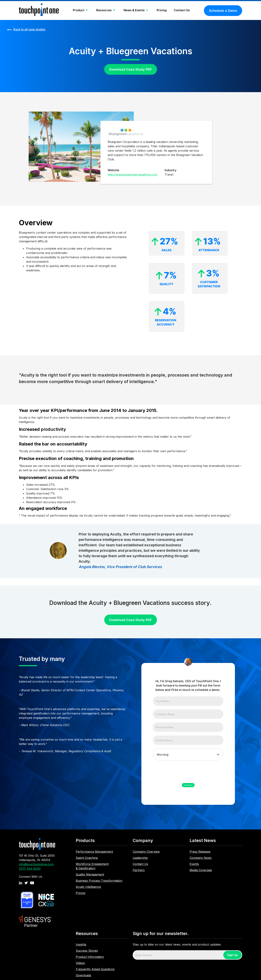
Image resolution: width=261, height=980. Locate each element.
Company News (201, 858)
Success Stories (87, 951)
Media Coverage (201, 870)
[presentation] (181, 771)
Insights (81, 944)
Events (194, 864)
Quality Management (90, 874)
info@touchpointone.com (36, 864)
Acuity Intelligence (88, 887)
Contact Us (182, 10)
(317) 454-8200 (30, 869)
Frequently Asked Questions (95, 969)
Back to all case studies (29, 29)
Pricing (162, 10)
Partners (139, 870)
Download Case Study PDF (131, 69)
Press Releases (200, 852)
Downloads (83, 975)
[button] (81, 11)
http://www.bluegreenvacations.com (132, 174)
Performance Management (94, 852)
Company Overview (146, 852)
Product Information (90, 957)
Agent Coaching (87, 858)
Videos (80, 963)
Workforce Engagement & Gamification (92, 866)
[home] (39, 11)
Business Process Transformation (99, 881)
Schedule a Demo (223, 11)
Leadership (140, 858)
